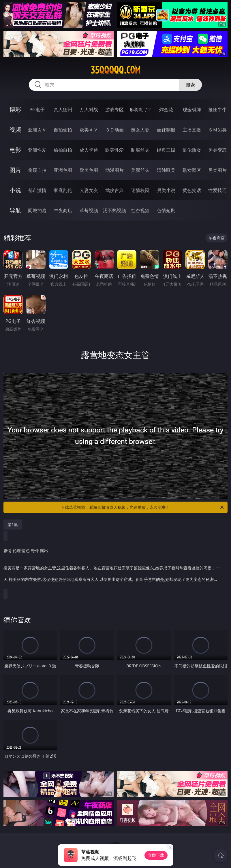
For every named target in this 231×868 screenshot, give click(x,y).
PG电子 (37, 110)
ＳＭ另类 (217, 130)
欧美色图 (89, 170)
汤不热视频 (114, 210)
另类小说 (166, 190)
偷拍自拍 (63, 150)
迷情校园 (140, 190)
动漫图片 (114, 170)
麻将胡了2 (140, 110)
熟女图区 (192, 170)
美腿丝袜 (140, 170)
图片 (15, 170)
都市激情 (37, 190)
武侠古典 (114, 190)
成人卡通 (89, 150)
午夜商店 (63, 210)
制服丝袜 (140, 150)
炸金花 (166, 110)
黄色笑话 (192, 190)
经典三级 (166, 150)
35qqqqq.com (115, 70)
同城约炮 (37, 210)
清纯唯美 (166, 170)
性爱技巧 (217, 190)
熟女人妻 (140, 130)
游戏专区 (114, 110)
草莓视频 (89, 210)
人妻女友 (89, 190)
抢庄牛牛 (217, 110)
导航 (15, 210)
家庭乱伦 (63, 190)
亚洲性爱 (37, 150)
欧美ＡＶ (89, 130)
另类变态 (217, 150)
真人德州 (63, 110)
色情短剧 (166, 210)
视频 (15, 130)
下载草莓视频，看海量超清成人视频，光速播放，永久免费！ (143, 507)
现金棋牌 (192, 110)
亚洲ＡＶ (37, 130)
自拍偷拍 (63, 130)
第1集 (13, 525)
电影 (15, 150)
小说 (15, 190)
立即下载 (156, 855)
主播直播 (192, 130)
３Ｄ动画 (114, 130)
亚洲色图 (63, 170)
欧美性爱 (114, 150)
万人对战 (89, 110)
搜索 (190, 85)
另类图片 (217, 170)
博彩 (15, 109)
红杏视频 (140, 210)
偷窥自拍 (37, 170)
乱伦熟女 (192, 150)
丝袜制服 (166, 130)
